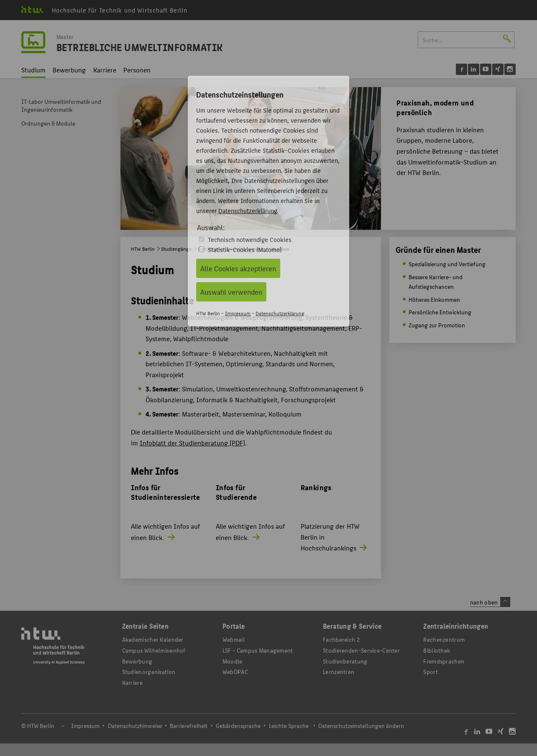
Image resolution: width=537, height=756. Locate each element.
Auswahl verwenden (231, 292)
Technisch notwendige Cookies (250, 239)
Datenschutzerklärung (248, 210)
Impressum (238, 313)
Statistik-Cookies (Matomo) (245, 249)
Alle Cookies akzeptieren (238, 268)
